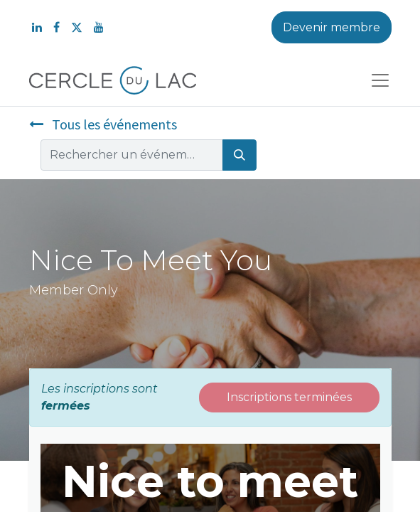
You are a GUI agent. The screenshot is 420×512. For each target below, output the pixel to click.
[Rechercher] (239, 155)
